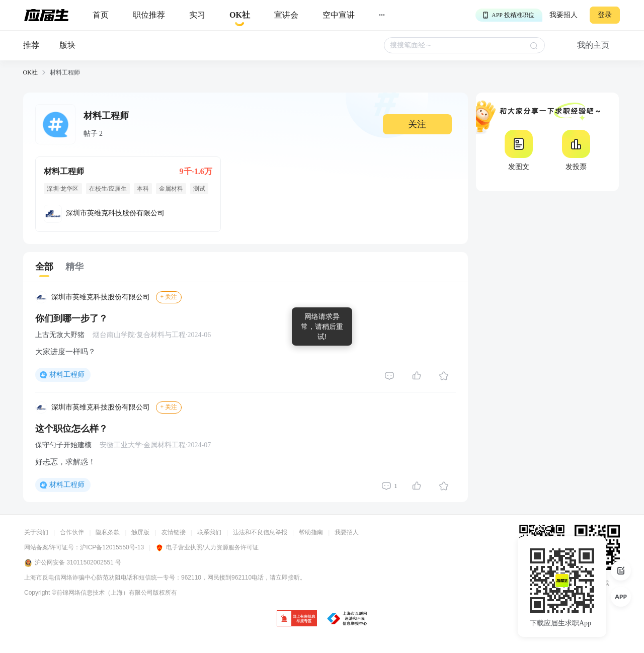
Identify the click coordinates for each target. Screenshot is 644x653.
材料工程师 (67, 375)
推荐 (31, 45)
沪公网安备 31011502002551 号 (73, 563)
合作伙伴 (72, 532)
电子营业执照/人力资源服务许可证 (207, 547)
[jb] (297, 619)
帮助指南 (311, 532)
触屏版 (140, 532)
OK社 (30, 72)
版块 (67, 45)
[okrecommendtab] (240, 15)
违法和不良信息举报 (260, 532)
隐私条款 (108, 532)
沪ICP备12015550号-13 (112, 547)
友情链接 (174, 532)
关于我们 (36, 532)
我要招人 (563, 15)
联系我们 (209, 532)
